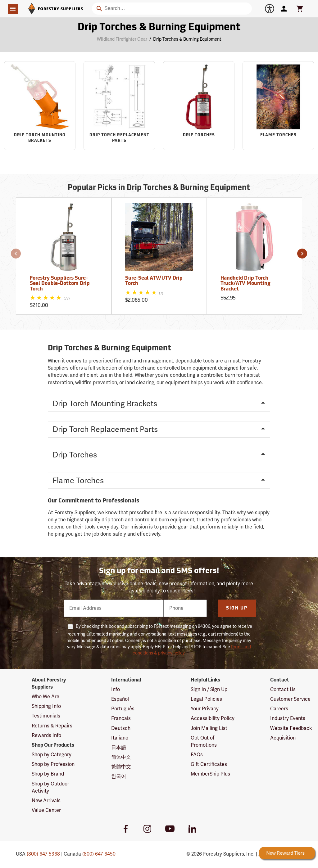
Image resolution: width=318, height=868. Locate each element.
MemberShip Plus (210, 774)
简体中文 (121, 757)
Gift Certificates (209, 764)
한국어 (119, 776)
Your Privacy (205, 709)
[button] (16, 254)
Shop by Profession (53, 764)
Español (120, 699)
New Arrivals (46, 801)
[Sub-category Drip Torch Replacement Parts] (119, 106)
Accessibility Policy (213, 718)
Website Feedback (291, 728)
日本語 (119, 748)
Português (123, 709)
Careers (279, 709)
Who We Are (45, 697)
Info (116, 690)
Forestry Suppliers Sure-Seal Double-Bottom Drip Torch (60, 284)
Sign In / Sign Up (209, 690)
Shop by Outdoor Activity (50, 787)
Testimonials (46, 716)
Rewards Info (46, 735)
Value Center (46, 810)
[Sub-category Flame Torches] (278, 106)
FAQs (197, 755)
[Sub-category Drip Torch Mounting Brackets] (40, 106)
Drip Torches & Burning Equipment (187, 39)
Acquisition (283, 738)
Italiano (120, 738)
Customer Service (290, 699)
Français (121, 718)
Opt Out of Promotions (204, 742)
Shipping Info (46, 706)
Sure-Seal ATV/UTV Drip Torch (154, 281)
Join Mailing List (209, 728)
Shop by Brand (48, 774)
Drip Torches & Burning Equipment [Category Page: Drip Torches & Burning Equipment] (159, 28)
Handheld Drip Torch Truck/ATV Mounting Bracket (245, 284)
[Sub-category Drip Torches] (199, 106)
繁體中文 (121, 767)
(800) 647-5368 (43, 854)
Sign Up (237, 608)
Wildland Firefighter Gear (122, 39)
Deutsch (121, 728)
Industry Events (288, 718)
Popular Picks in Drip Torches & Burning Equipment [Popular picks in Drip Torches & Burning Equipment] (159, 188)
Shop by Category (52, 755)
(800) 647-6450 (99, 854)
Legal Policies (206, 699)
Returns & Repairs (52, 726)
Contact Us (283, 690)
